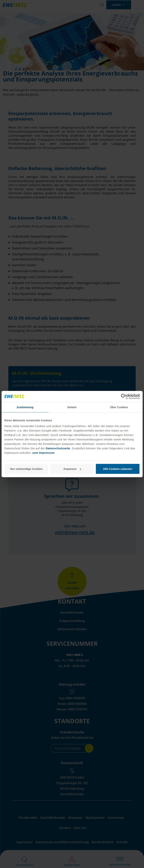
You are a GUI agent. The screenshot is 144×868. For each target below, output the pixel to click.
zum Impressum (44, 453)
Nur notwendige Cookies (26, 469)
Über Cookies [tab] (119, 407)
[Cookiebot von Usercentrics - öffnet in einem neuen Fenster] (124, 396)
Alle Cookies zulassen (118, 469)
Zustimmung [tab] (25, 407)
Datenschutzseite (57, 448)
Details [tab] (72, 407)
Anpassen (72, 469)
